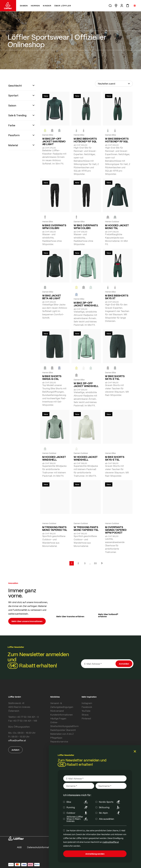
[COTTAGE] (91, 287)
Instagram (87, 703)
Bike (78, 802)
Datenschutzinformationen (41, 847)
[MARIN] (76, 295)
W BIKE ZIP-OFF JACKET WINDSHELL (86, 385)
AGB (19, 847)
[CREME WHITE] (84, 368)
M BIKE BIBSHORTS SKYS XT (117, 297)
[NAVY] (59, 368)
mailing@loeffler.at (111, 842)
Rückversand (57, 711)
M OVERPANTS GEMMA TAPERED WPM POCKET (116, 530)
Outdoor (78, 813)
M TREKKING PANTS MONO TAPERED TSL (55, 528)
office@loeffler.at (17, 740)
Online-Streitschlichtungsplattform (64, 724)
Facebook (87, 707)
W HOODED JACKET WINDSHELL (86, 458)
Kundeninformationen (61, 715)
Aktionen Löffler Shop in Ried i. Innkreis (78, 819)
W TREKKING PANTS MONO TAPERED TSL (86, 528)
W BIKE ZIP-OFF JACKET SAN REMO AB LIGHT (54, 141)
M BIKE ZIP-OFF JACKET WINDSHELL (86, 304)
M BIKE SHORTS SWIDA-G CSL (52, 378)
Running (78, 807)
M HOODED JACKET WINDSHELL (54, 458)
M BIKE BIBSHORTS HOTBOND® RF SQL (85, 140)
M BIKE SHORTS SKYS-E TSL (115, 458)
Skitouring (110, 807)
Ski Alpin (110, 813)
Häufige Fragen (58, 718)
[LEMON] (76, 287)
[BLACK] (108, 368)
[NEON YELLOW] (45, 130)
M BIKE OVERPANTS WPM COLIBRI (54, 227)
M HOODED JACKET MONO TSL (117, 227)
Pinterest (86, 718)
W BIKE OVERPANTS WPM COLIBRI (86, 227)
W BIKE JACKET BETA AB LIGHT (52, 297)
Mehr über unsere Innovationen (27, 621)
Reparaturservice (59, 742)
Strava (85, 715)
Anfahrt (15, 750)
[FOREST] (59, 130)
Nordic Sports (110, 802)
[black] (52, 130)
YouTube (86, 711)
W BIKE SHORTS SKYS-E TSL (115, 378)
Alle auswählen (106, 819)
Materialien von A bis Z (62, 734)
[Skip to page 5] (90, 563)
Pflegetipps (56, 738)
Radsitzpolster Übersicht (63, 730)
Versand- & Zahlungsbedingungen (62, 705)
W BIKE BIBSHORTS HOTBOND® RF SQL (117, 140)
